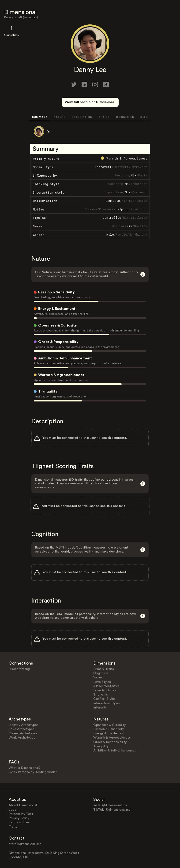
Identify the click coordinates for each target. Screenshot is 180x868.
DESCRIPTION (82, 117)
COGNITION (125, 117)
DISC (144, 117)
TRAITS (104, 117)
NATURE (60, 117)
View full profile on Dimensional (90, 102)
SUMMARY (40, 117)
